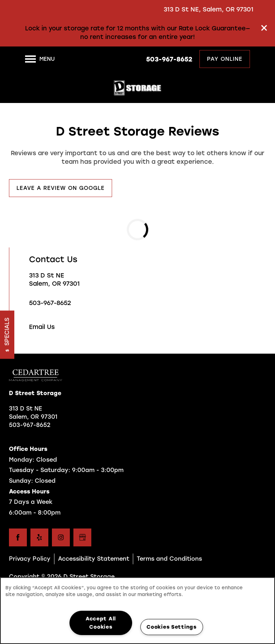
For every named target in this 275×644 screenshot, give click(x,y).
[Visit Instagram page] (61, 537)
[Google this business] (82, 537)
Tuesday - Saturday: (40, 470)
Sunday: (21, 481)
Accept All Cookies (101, 623)
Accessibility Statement (94, 559)
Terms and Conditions (169, 559)
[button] (264, 28)
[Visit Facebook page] (18, 537)
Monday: (22, 460)
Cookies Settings (172, 627)
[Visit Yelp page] (39, 537)
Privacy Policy (30, 559)
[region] (137, 611)
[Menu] (40, 59)
